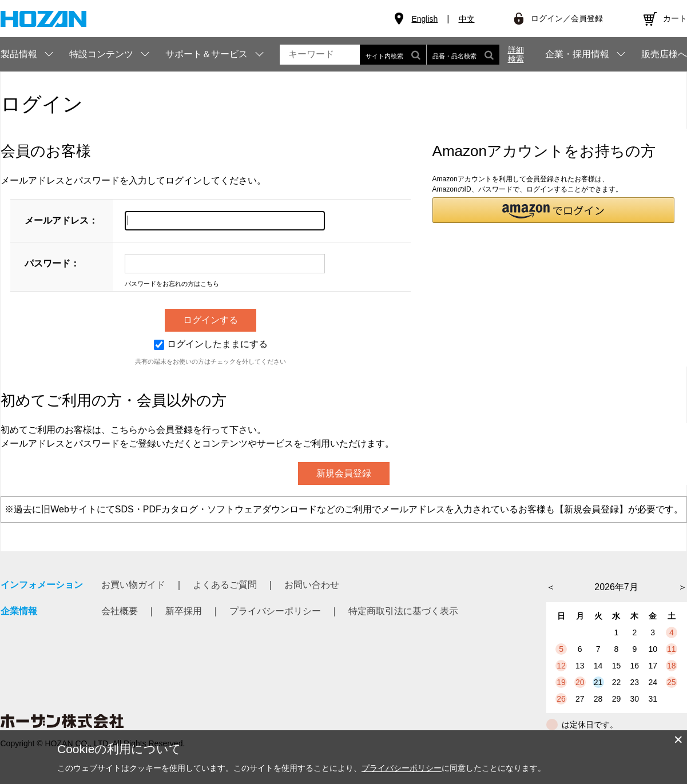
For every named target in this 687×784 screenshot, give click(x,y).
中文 (467, 19)
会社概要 (120, 611)
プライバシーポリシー (275, 611)
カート (675, 18)
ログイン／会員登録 (567, 18)
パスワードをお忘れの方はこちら (172, 284)
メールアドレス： (61, 220)
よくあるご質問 (225, 585)
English (424, 19)
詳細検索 (516, 54)
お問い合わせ (312, 585)
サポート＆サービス (207, 54)
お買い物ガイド (133, 585)
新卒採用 (184, 611)
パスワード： (52, 263)
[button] (554, 210)
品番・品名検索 (463, 55)
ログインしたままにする (211, 344)
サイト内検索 (393, 55)
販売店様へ (664, 54)
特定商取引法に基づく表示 (403, 611)
